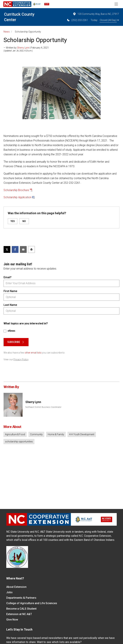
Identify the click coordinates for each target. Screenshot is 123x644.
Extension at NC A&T (19, 614)
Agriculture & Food (15, 434)
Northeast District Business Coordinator (43, 407)
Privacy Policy (21, 359)
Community (36, 434)
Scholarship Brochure (16, 190)
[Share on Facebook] (15, 249)
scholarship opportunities (19, 442)
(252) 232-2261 (77, 20)
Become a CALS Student (21, 609)
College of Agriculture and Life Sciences (32, 603)
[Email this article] (23, 249)
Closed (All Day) (109, 20)
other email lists (33, 353)
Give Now (12, 620)
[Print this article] (31, 249)
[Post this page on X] (7, 249)
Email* (8, 277)
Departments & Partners (21, 598)
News (7, 32)
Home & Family (56, 434)
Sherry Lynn (23, 48)
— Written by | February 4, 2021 (26, 48)
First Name (10, 291)
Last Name (10, 305)
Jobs (9, 592)
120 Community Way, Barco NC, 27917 (96, 14)
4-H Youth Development (82, 434)
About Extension (16, 587)
